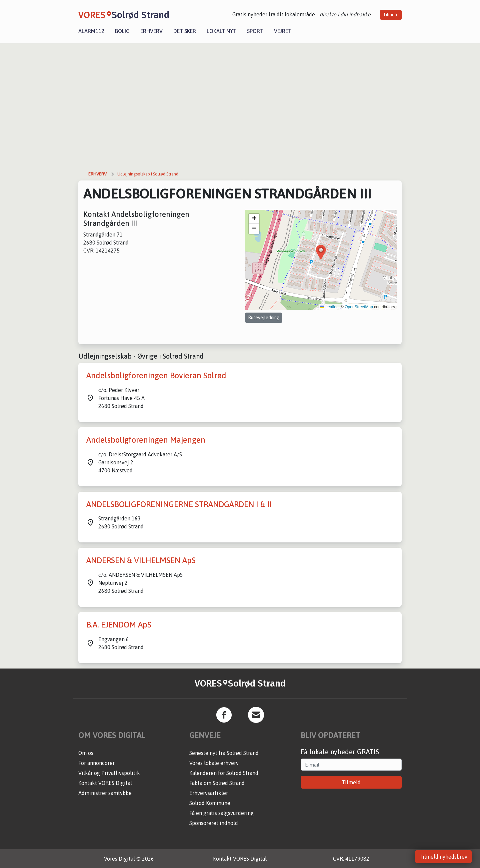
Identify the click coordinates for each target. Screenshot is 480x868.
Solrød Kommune (210, 803)
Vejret (283, 31)
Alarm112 (91, 31)
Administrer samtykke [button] (105, 793)
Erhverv (151, 31)
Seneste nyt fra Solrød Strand (224, 753)
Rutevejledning (264, 318)
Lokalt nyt (221, 31)
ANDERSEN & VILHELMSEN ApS (141, 560)
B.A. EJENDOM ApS (119, 625)
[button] (321, 252)
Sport (255, 31)
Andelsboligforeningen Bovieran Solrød (156, 375)
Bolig (122, 31)
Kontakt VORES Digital (105, 783)
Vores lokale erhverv (214, 763)
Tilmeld (391, 15)
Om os (86, 753)
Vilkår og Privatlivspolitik (109, 773)
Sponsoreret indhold (214, 823)
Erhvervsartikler (209, 793)
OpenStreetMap (359, 307)
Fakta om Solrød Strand (217, 783)
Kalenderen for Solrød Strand (224, 773)
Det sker (185, 31)
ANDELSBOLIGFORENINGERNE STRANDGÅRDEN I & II (179, 504)
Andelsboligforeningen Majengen (146, 440)
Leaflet (329, 307)
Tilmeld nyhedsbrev (443, 857)
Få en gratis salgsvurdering (221, 813)
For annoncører (96, 763)
